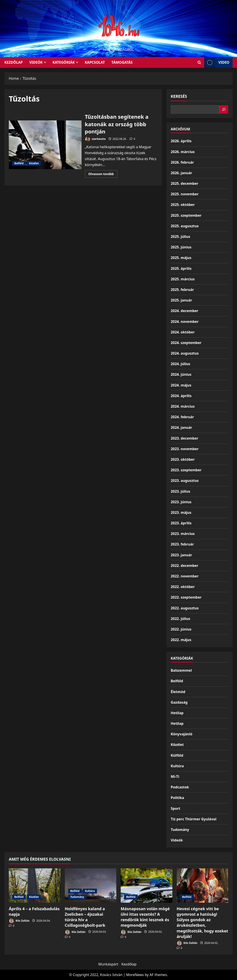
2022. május (181, 640)
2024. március (183, 406)
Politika (178, 798)
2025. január (181, 300)
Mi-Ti (175, 777)
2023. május (181, 512)
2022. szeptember (186, 597)
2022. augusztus (185, 608)
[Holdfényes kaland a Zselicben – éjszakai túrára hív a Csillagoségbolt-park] (91, 886)
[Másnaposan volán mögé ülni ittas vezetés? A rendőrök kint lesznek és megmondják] (147, 886)
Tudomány (180, 830)
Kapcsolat (95, 62)
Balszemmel (181, 670)
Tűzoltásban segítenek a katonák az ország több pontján (45, 145)
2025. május (181, 258)
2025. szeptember (186, 215)
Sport (176, 808)
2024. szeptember (186, 343)
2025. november (185, 194)
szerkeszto (95, 139)
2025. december (185, 183)
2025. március (183, 279)
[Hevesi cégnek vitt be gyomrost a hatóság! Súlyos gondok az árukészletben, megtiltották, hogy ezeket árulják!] (203, 886)
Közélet (34, 163)
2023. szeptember (186, 470)
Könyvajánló (182, 734)
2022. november (185, 576)
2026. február (182, 162)
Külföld (177, 755)
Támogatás (122, 62)
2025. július (180, 237)
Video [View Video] (217, 62)
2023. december (185, 438)
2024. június (181, 374)
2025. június (181, 247)
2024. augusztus (185, 353)
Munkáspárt (108, 964)
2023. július (180, 491)
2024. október (183, 332)
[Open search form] (199, 62)
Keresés (179, 96)
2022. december (185, 566)
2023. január (181, 555)
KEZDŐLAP (14, 62)
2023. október (183, 459)
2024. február (182, 417)
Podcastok (180, 787)
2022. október (183, 587)
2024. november (185, 322)
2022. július (180, 619)
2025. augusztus (185, 226)
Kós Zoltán (19, 921)
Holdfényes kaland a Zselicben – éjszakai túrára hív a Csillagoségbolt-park (85, 917)
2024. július (180, 364)
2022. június (181, 629)
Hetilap (177, 713)
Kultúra (177, 766)
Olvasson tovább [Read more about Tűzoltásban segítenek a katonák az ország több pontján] (103, 175)
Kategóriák (64, 62)
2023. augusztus (185, 481)
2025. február (182, 290)
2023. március (183, 534)
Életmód (178, 692)
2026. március (183, 152)
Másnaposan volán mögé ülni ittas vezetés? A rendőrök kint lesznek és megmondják (145, 917)
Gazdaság (179, 702)
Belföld (19, 163)
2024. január (181, 427)
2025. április (181, 268)
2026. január (181, 173)
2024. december (185, 311)
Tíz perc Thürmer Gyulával (194, 819)
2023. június (181, 502)
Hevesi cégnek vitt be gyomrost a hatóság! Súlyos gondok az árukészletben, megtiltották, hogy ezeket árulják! (202, 923)
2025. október (183, 205)
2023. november (185, 449)
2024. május (181, 385)
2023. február (182, 544)
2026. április (181, 141)
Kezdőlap (129, 964)
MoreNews (135, 975)
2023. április (181, 523)
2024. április (181, 396)
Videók (36, 62)
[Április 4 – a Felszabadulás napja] (35, 886)
